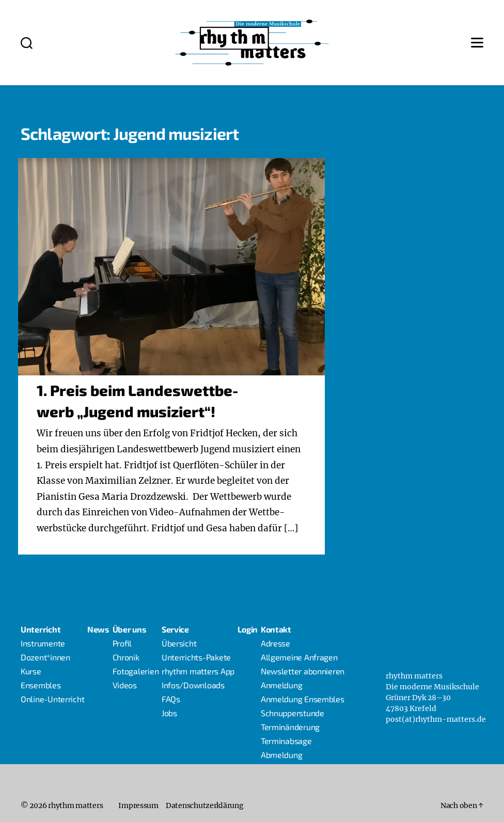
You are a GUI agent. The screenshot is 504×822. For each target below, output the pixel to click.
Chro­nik (126, 657)
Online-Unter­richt (52, 699)
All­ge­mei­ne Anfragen (299, 657)
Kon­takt (276, 629)
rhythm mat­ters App (198, 671)
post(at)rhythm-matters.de (436, 719)
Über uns (130, 629)
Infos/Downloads (193, 685)
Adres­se (275, 643)
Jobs (169, 713)
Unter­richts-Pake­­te (196, 657)
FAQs (171, 699)
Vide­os (125, 685)
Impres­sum (138, 805)
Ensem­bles (41, 685)
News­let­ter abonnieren (303, 671)
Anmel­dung (282, 685)
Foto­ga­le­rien (136, 671)
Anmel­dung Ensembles (303, 699)
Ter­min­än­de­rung (290, 727)
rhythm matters (75, 805)
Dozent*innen (45, 657)
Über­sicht (179, 643)
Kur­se (31, 671)
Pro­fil (122, 643)
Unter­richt (41, 629)
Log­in (248, 629)
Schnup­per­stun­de (293, 713)
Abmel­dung (282, 755)
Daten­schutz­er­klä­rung (205, 805)
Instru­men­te (43, 643)
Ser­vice (175, 629)
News (98, 629)
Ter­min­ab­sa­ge (286, 741)
